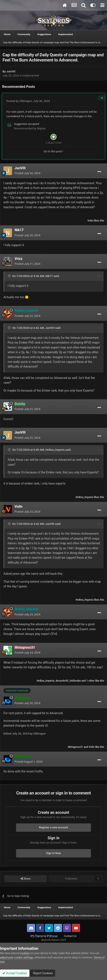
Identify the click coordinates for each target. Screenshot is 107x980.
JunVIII (11, 71)
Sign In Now (53, 853)
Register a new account (53, 827)
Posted (27, 173)
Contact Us (70, 936)
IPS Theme (37, 936)
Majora (41, 128)
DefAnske (75, 681)
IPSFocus (52, 936)
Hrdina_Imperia (55, 450)
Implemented (31, 76)
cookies (25, 953)
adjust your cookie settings (17, 957)
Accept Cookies (15, 973)
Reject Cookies (43, 973)
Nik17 (19, 230)
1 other (90, 681)
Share (26, 879)
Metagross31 (75, 747)
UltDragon (26, 101)
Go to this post (54, 151)
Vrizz (19, 259)
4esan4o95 (62, 681)
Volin (90, 221)
